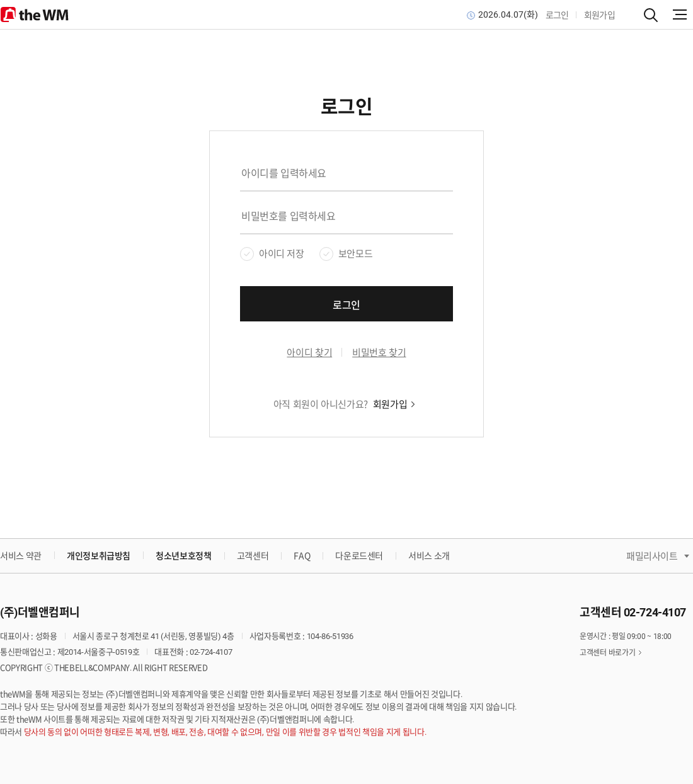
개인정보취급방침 (99, 555)
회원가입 (599, 15)
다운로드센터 (359, 556)
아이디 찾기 (309, 353)
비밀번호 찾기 (379, 353)
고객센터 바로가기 (607, 653)
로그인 (557, 15)
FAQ (302, 556)
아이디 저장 (282, 254)
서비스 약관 (21, 556)
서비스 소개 (429, 556)
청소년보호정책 (184, 555)
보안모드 (355, 254)
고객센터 (253, 556)
